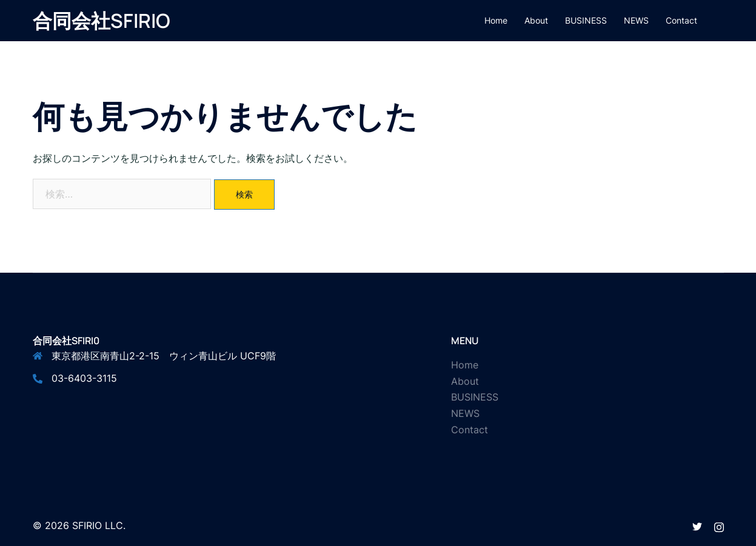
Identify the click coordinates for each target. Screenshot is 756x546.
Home (496, 20)
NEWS (636, 20)
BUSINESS (586, 20)
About (536, 20)
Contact (681, 20)
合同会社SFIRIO (102, 21)
